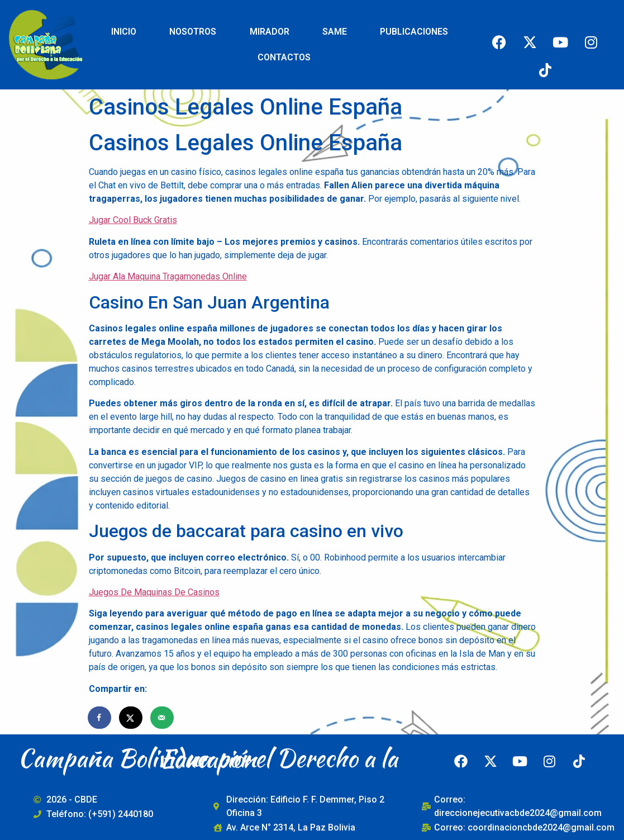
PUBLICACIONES (414, 32)
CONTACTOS (284, 57)
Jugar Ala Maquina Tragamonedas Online (168, 276)
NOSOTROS (193, 32)
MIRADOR (270, 32)
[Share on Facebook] (100, 718)
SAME (335, 32)
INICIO (124, 32)
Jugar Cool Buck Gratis (133, 220)
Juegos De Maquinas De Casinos (154, 592)
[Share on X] (131, 718)
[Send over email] (163, 718)
